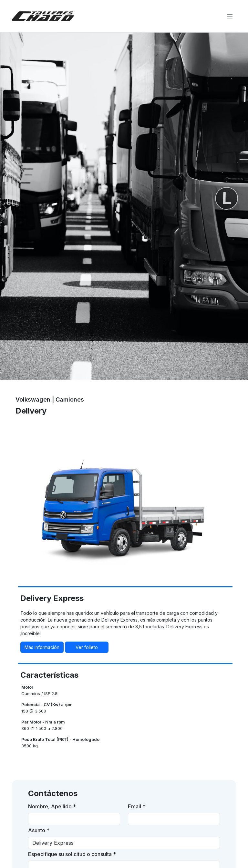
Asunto (39, 830)
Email (137, 806)
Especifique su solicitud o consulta (72, 854)
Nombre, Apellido (52, 806)
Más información (42, 647)
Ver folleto (87, 647)
